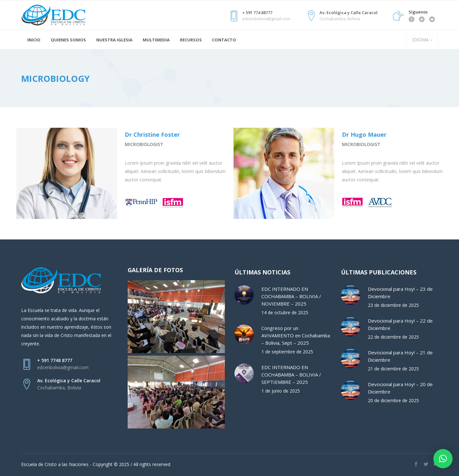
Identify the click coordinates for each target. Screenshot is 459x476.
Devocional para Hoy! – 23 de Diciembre (400, 293)
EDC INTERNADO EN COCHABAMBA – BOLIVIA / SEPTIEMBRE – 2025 (291, 375)
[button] (443, 459)
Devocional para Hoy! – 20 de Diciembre (400, 388)
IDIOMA (420, 40)
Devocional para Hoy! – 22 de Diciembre (400, 324)
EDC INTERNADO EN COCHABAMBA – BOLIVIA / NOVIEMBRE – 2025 (291, 296)
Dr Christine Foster (152, 134)
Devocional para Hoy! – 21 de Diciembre (400, 356)
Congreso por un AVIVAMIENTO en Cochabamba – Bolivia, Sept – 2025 (296, 335)
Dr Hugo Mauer (364, 134)
